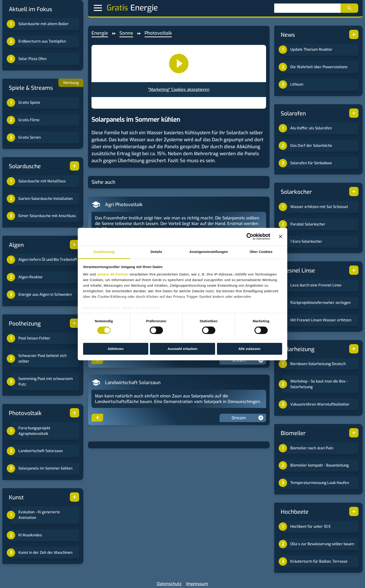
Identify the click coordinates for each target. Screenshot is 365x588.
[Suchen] (307, 8)
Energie (100, 33)
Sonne (126, 33)
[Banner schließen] (281, 236)
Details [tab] (156, 252)
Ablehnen (115, 349)
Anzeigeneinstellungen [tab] (209, 252)
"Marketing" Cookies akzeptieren (179, 90)
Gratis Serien (30, 137)
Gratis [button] (111, 8)
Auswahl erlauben (182, 349)
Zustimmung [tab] (104, 252)
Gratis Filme (29, 120)
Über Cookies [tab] (261, 252)
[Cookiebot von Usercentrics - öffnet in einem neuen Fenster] (250, 236)
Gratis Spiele (29, 102)
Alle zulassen (249, 349)
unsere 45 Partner (113, 274)
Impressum (197, 584)
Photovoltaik (158, 33)
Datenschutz (169, 584)
